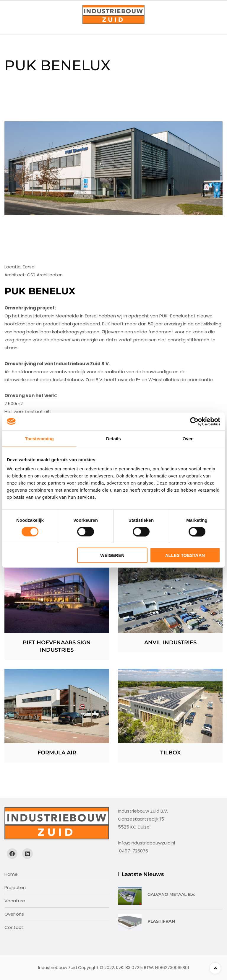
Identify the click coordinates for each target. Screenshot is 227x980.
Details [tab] (113, 438)
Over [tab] (188, 438)
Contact (14, 927)
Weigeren (112, 555)
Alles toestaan (185, 555)
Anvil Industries (170, 643)
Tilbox (170, 753)
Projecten (15, 887)
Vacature (15, 901)
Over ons (14, 914)
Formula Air (57, 753)
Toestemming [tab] (40, 438)
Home (11, 874)
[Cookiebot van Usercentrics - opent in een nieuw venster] (194, 421)
